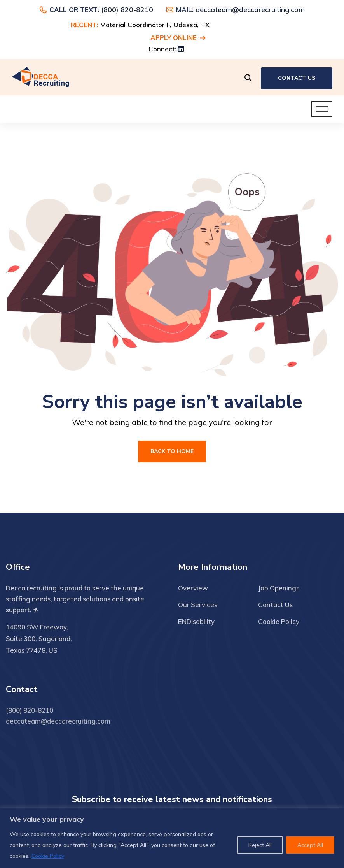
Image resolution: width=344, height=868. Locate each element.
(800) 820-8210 (127, 10)
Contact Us (297, 78)
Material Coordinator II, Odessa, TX (155, 25)
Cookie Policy (48, 856)
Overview (193, 588)
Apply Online (178, 38)
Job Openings (279, 588)
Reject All (260, 845)
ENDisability (196, 621)
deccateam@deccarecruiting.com (250, 10)
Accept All (310, 845)
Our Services (198, 605)
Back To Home (172, 451)
